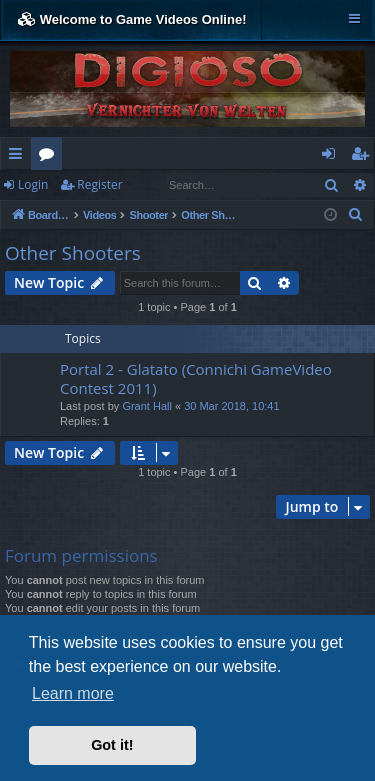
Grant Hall (147, 406)
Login (33, 184)
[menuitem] (356, 215)
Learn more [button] (73, 693)
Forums (50, 157)
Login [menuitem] (332, 157)
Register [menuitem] (364, 157)
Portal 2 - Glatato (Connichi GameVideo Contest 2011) (196, 378)
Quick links (19, 157)
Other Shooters (73, 253)
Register (99, 184)
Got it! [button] (112, 745)
